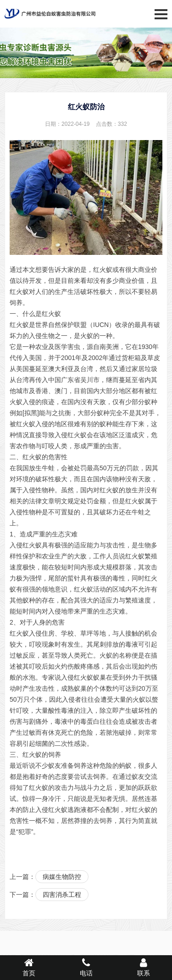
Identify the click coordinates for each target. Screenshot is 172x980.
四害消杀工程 (62, 895)
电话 (86, 967)
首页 (29, 967)
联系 (143, 967)
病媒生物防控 (62, 877)
